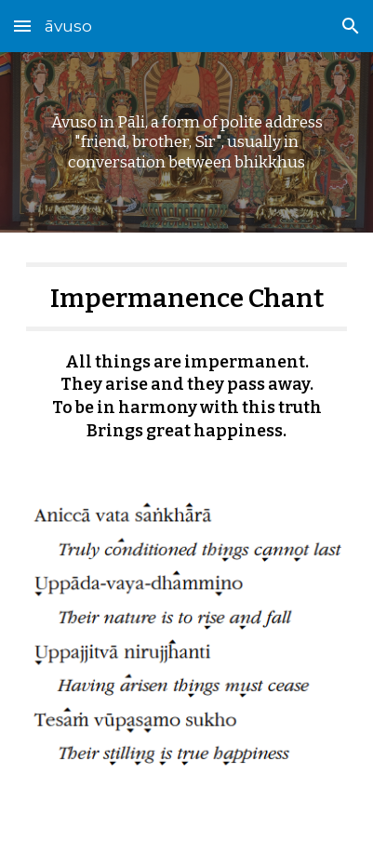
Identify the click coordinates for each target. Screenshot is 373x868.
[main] (187, 143)
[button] (22, 26)
